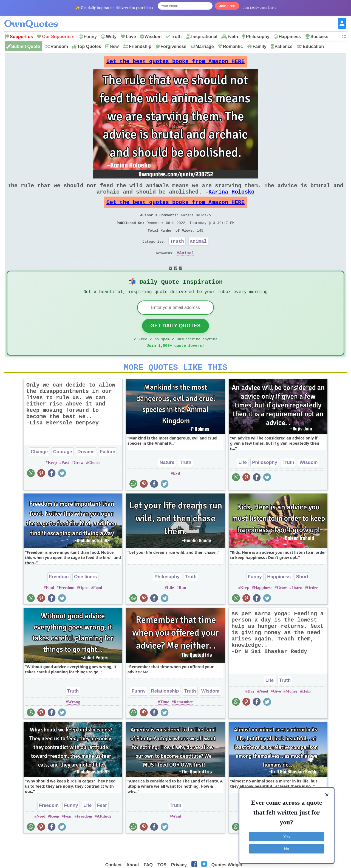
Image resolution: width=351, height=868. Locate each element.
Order (312, 606)
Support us (21, 37)
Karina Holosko (231, 197)
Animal (187, 266)
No (287, 847)
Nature (167, 481)
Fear (102, 824)
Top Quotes (89, 46)
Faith (233, 37)
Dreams (86, 471)
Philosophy (257, 37)
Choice (94, 481)
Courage (63, 471)
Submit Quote (26, 46)
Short (302, 596)
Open (84, 606)
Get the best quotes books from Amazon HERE (175, 63)
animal (198, 253)
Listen (297, 606)
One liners (85, 596)
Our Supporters (58, 37)
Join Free (227, 6)
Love (131, 37)
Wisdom (153, 37)
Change (39, 471)
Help (306, 710)
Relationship (165, 710)
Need (264, 710)
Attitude (104, 835)
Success (319, 37)
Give (277, 710)
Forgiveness (173, 46)
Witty (111, 37)
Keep (52, 481)
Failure (107, 471)
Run (182, 606)
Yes (287, 835)
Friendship (140, 46)
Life (242, 481)
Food (98, 606)
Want (176, 835)
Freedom (59, 596)
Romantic (233, 46)
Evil (177, 492)
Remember (183, 721)
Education (313, 46)
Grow (78, 481)
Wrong (74, 721)
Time (164, 721)
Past (65, 481)
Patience (284, 46)
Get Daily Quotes (175, 341)
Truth (176, 37)
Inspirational (204, 37)
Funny (90, 37)
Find (50, 606)
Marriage (205, 46)
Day (251, 710)
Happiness (290, 37)
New (114, 46)
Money (291, 710)
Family (260, 46)
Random (59, 46)
